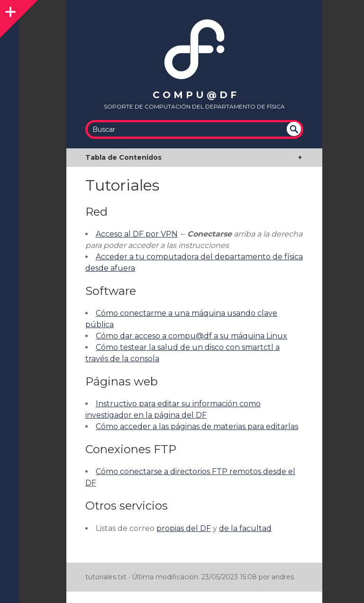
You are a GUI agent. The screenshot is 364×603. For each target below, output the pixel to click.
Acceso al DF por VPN (137, 234)
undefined (294, 129)
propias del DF (184, 528)
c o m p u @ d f (195, 95)
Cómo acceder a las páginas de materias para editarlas (197, 426)
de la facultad (245, 528)
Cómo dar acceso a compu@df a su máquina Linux (191, 336)
